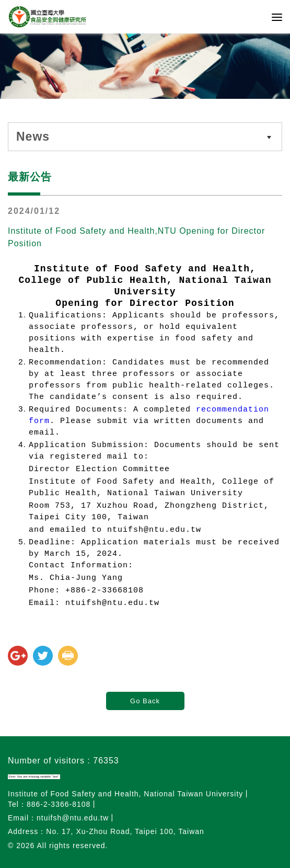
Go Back (145, 701)
